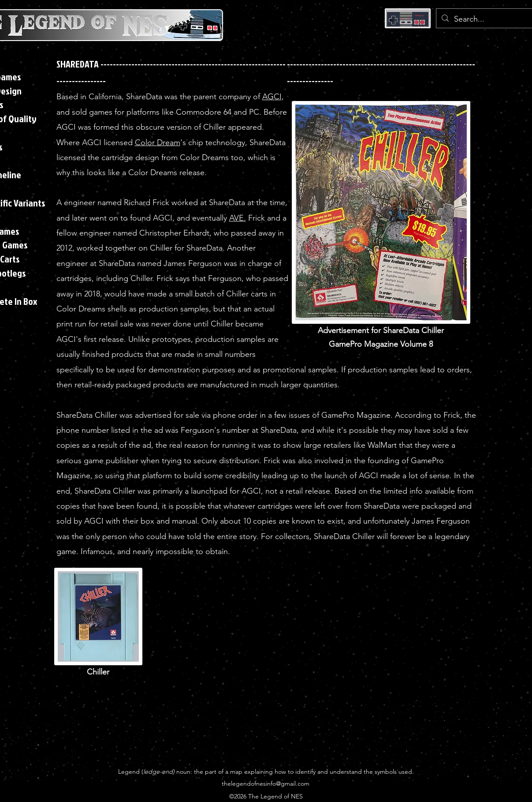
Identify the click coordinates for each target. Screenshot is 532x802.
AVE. (238, 218)
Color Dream (158, 142)
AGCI (272, 97)
